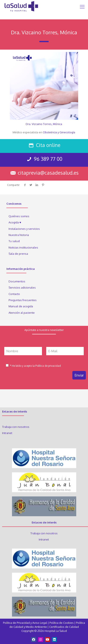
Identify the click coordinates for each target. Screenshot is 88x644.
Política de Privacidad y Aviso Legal (25, 623)
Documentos (17, 281)
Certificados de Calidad (64, 627)
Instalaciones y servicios (24, 229)
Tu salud (14, 241)
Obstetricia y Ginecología (59, 132)
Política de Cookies (62, 623)
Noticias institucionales (23, 247)
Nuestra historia (19, 235)
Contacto (14, 294)
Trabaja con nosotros (16, 427)
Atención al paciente (22, 313)
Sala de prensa (18, 254)
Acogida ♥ (15, 222)
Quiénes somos (19, 216)
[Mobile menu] (82, 6)
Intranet (7, 433)
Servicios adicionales (22, 287)
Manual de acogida (21, 306)
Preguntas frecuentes (23, 300)
